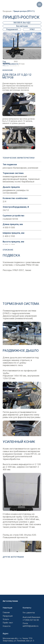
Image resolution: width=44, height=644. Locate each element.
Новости (7, 626)
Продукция (7, 11)
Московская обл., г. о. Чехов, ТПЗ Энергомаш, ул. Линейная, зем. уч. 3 (18, 640)
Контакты (27, 608)
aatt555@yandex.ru (31, 626)
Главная (6, 612)
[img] (22, 578)
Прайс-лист (8, 623)
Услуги (6, 619)
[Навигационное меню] (39, 5)
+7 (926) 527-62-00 (31, 620)
